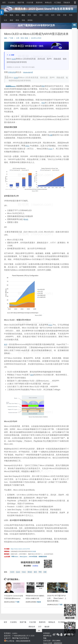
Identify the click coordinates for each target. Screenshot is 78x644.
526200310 (58, 642)
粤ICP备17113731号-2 (20, 637)
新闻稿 (30, 20)
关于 (40, 625)
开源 (65, 15)
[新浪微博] (54, 633)
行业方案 (30, 3)
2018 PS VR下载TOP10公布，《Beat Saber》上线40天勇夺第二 (57, 597)
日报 (6, 15)
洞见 (17, 15)
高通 (52, 134)
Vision (27, 145)
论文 (6, 20)
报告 (35, 15)
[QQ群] (61, 633)
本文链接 (33, 550)
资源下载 (21, 3)
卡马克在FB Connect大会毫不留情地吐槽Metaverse (13, 597)
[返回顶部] (39, 629)
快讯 (11, 15)
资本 (41, 15)
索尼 (6, 343)
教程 (11, 20)
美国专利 (39, 3)
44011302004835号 (23, 640)
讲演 (29, 15)
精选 (23, 15)
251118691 (56, 639)
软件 (53, 15)
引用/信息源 (13, 71)
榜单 (17, 20)
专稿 (23, 20)
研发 (59, 15)
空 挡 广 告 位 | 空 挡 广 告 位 (36, 24)
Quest (52, 147)
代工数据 (57, 3)
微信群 (47, 625)
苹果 (46, 85)
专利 (71, 15)
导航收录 (67, 3)
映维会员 (48, 3)
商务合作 (32, 625)
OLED (14, 58)
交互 (47, 15)
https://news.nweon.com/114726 (20, 548)
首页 (4, 3)
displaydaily (30, 71)
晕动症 (26, 218)
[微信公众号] (58, 633)
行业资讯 (12, 3)
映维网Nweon (12, 85)
